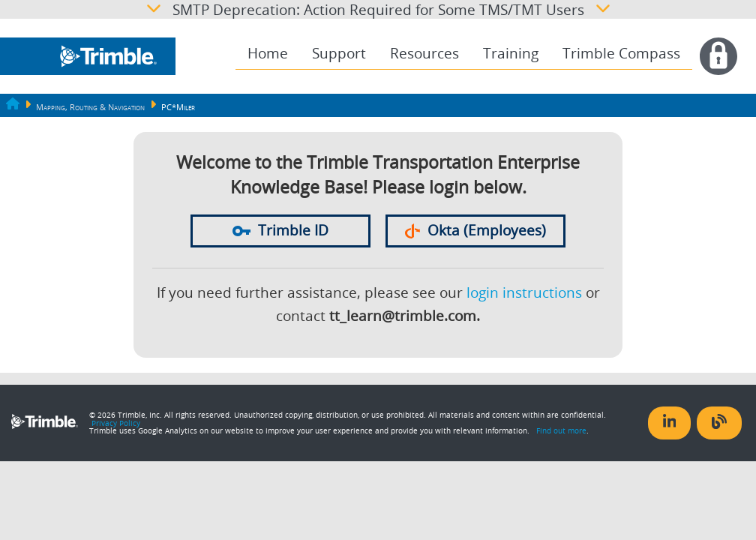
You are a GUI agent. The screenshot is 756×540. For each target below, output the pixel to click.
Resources (424, 53)
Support (339, 53)
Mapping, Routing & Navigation (90, 107)
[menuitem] (268, 54)
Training (511, 53)
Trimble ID (280, 230)
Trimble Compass (621, 53)
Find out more (561, 430)
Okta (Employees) (475, 230)
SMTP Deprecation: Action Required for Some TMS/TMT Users (378, 9)
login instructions (524, 292)
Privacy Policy (116, 423)
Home (268, 53)
